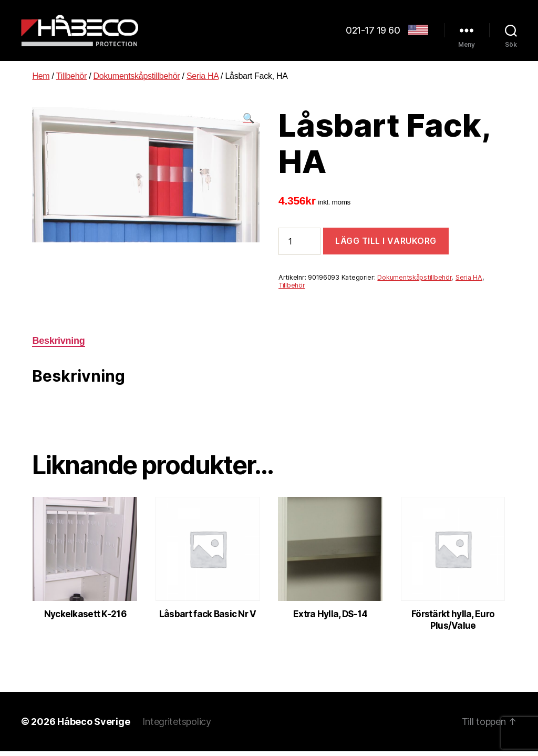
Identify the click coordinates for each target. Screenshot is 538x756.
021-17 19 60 (373, 33)
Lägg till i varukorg (386, 246)
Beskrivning (58, 345)
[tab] (58, 346)
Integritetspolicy (177, 726)
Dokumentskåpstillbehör (137, 81)
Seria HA (203, 81)
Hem (41, 81)
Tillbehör (71, 81)
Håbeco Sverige (94, 726)
